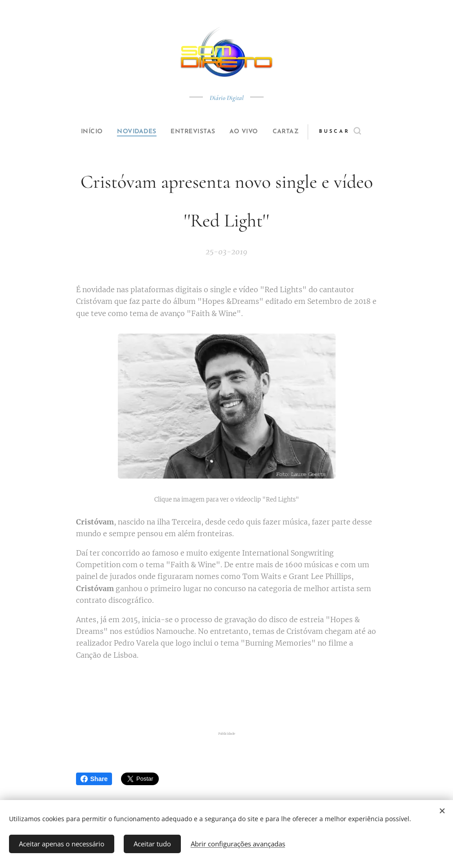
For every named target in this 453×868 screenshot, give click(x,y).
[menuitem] (83, 132)
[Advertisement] (227, 696)
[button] (355, 132)
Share (94, 779)
